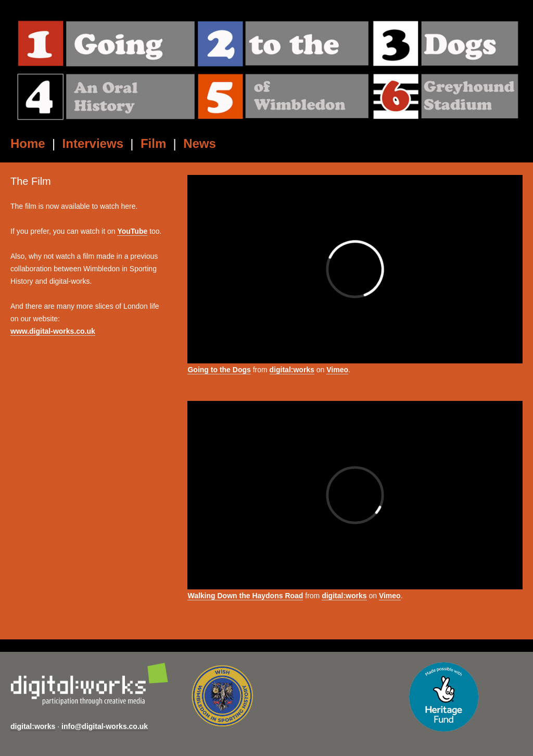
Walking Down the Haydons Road (245, 596)
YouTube (132, 231)
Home (28, 143)
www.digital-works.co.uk (53, 331)
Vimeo (337, 370)
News (200, 143)
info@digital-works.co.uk (105, 726)
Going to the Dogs (219, 370)
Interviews (93, 143)
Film (153, 143)
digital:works (292, 370)
